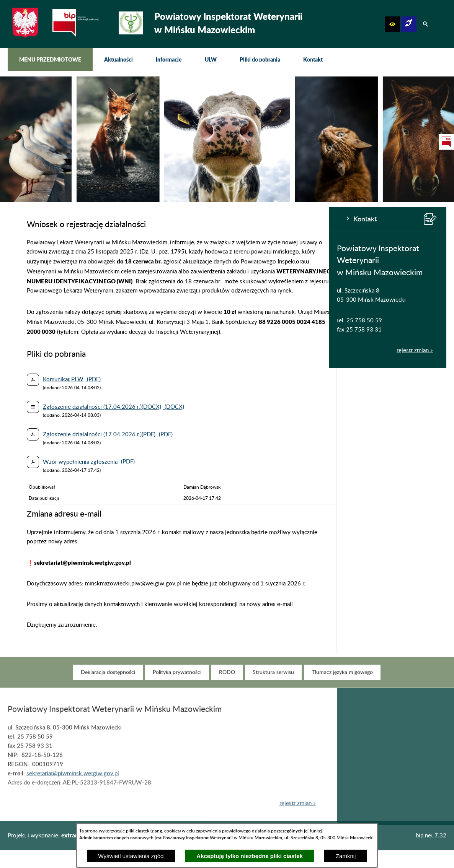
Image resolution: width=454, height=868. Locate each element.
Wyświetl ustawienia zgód (131, 856)
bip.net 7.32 (431, 836)
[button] (392, 24)
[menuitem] (50, 59)
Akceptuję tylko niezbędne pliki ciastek (250, 856)
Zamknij (346, 856)
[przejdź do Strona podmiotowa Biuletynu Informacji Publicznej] (446, 142)
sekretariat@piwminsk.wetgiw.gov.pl (73, 785)
